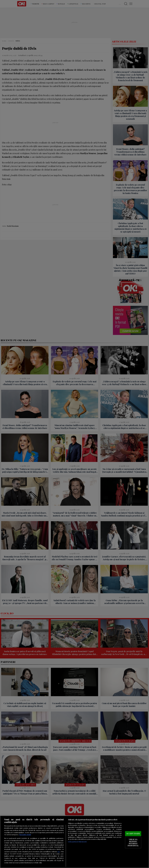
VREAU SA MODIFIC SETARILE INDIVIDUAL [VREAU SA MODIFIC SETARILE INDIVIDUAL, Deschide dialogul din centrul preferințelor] (133, 843)
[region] (74, 842)
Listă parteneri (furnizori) (77, 842)
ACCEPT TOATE (133, 834)
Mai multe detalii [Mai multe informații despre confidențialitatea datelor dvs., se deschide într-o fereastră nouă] (25, 835)
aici (59, 851)
